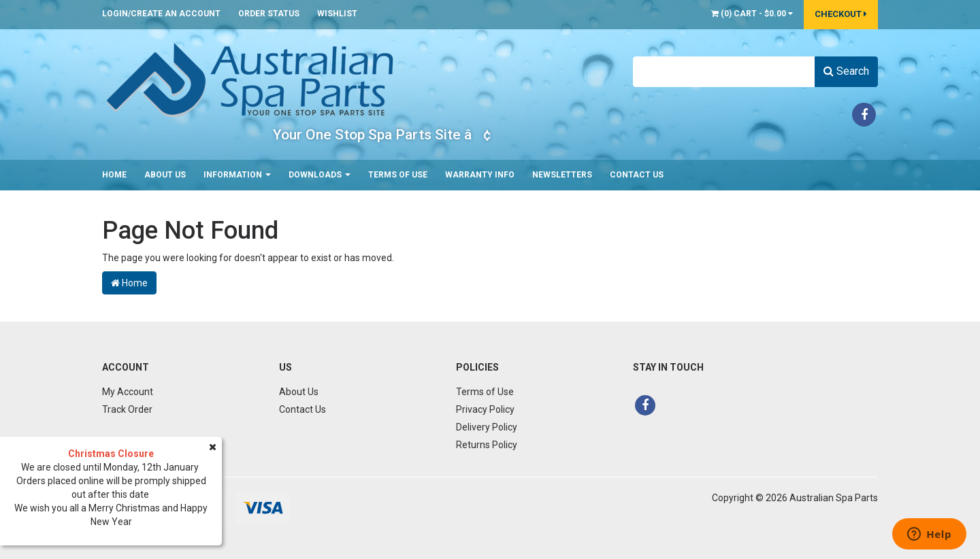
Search (846, 71)
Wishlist (337, 14)
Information (237, 175)
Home (114, 175)
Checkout (841, 14)
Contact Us (637, 175)
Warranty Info (480, 175)
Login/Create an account (161, 14)
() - (752, 14)
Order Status (269, 14)
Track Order (127, 409)
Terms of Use (398, 175)
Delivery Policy (487, 427)
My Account (128, 392)
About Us (165, 175)
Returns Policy (487, 445)
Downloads (320, 175)
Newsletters (562, 175)
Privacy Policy (485, 409)
